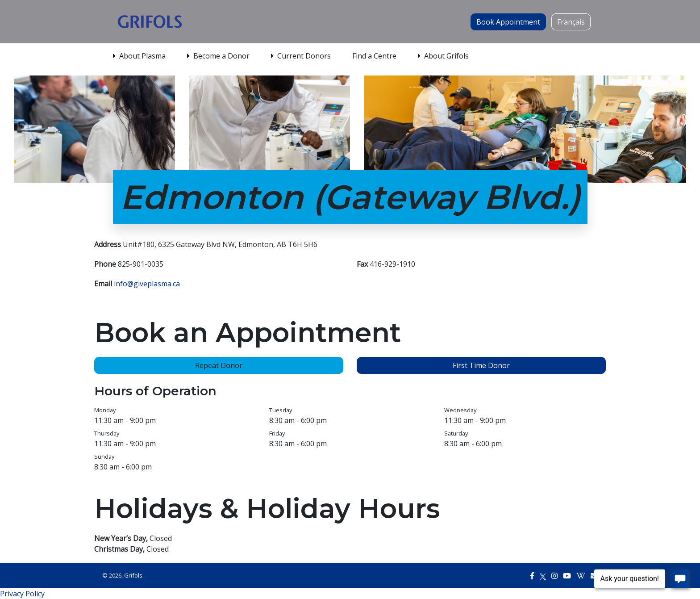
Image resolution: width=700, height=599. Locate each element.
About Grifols (443, 56)
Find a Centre (374, 56)
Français (571, 22)
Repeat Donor (219, 365)
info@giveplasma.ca (147, 284)
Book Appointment (508, 22)
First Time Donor (481, 365)
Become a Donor (218, 56)
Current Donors (301, 56)
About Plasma (139, 56)
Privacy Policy (22, 594)
